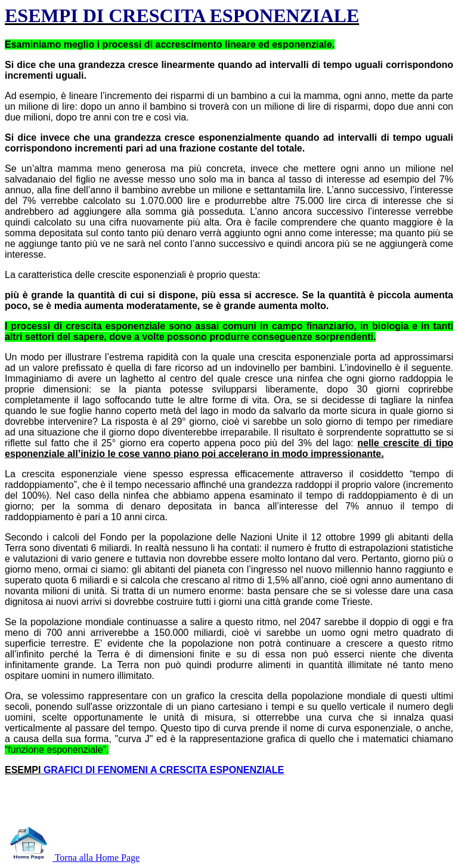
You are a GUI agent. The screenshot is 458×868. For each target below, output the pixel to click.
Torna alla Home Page (72, 858)
